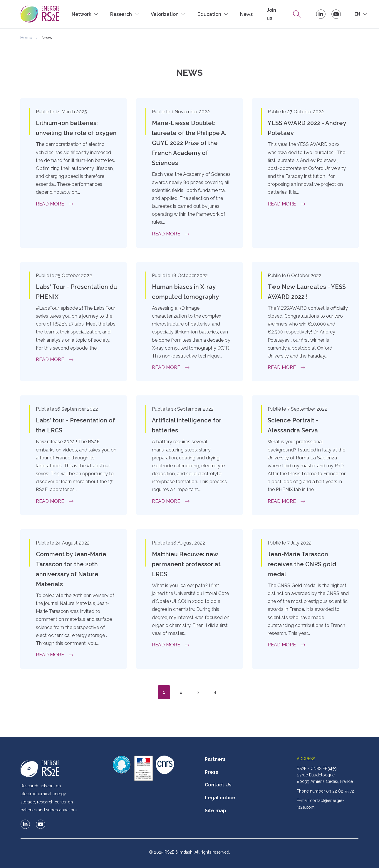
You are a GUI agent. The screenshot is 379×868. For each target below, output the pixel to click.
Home (26, 38)
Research (297, 14)
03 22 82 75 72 (340, 791)
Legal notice (220, 798)
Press (212, 772)
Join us (271, 14)
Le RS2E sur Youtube (336, 14)
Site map (216, 811)
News (246, 14)
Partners (215, 759)
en (357, 14)
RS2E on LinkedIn (321, 14)
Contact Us (218, 785)
